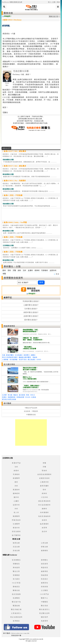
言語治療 (16, 547)
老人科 (16, 512)
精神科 (44, 493)
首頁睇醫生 (16, 560)
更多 (57, 274)
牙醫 (44, 467)
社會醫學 (16, 524)
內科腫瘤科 (44, 512)
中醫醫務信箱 (31, 415)
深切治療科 (16, 532)
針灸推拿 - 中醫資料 (31, 411)
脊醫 (44, 463)
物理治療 (16, 543)
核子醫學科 (16, 535)
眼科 (16, 482)
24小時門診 (45, 594)
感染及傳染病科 (44, 501)
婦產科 (16, 471)
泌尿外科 (16, 505)
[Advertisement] (31, 137)
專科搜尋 (16, 568)
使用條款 (16, 621)
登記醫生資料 (45, 613)
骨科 (44, 490)
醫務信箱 (8, 13)
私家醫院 (16, 598)
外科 (16, 509)
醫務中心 (45, 598)
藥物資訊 (16, 587)
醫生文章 (16, 571)
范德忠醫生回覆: (21, 71)
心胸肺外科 (44, 482)
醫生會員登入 (45, 609)
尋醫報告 (16, 564)
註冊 (54, 2)
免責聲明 (45, 621)
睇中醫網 (7, 403)
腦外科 (16, 497)
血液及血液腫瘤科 (44, 474)
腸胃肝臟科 (44, 486)
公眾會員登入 (16, 613)
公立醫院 (45, 590)
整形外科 (16, 528)
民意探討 (45, 579)
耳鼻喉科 (16, 474)
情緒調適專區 (9, 326)
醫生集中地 (16, 602)
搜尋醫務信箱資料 (13, 278)
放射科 (44, 520)
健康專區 (45, 571)
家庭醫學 (16, 478)
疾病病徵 (45, 587)
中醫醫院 (45, 602)
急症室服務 (16, 594)
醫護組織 (16, 606)
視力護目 (16, 579)
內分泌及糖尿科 (44, 505)
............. (30, 162)
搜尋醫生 (45, 560)
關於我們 (45, 617)
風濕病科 (16, 490)
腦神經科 (16, 493)
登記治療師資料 (16, 617)
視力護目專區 (9, 364)
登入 (50, 2)
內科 (16, 486)
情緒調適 (45, 575)
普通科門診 (16, 463)
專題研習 (45, 568)
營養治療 (45, 547)
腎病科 (44, 471)
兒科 (16, 467)
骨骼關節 (16, 575)
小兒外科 (45, 497)
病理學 (44, 528)
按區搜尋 (45, 564)
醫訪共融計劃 (16, 609)
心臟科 (16, 501)
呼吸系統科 (16, 520)
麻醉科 (44, 509)
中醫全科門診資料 (31, 408)
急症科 (44, 532)
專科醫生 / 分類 (12, 267)
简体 (58, 2)
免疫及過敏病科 (44, 516)
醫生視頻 (45, 606)
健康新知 (45, 583)
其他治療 (16, 551)
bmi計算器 (16, 583)
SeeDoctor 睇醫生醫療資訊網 (12, 2)
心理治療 (45, 543)
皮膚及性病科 (45, 478)
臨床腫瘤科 (44, 524)
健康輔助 (45, 551)
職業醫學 (16, 516)
